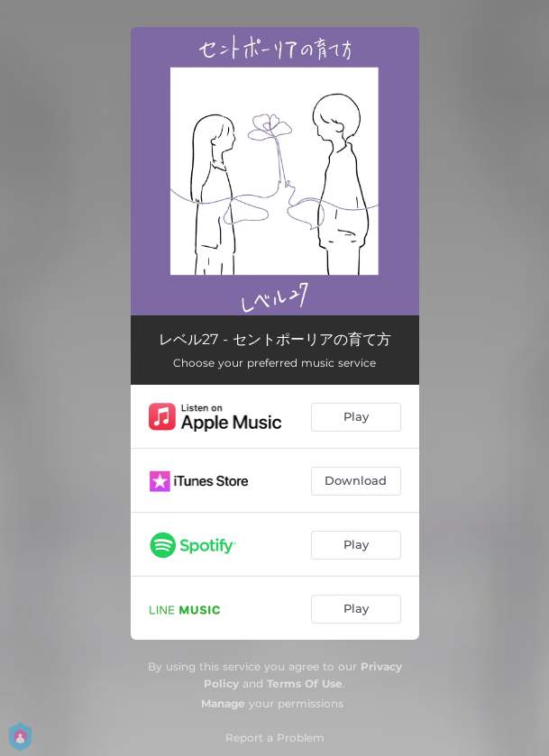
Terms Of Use (305, 683)
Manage (223, 703)
